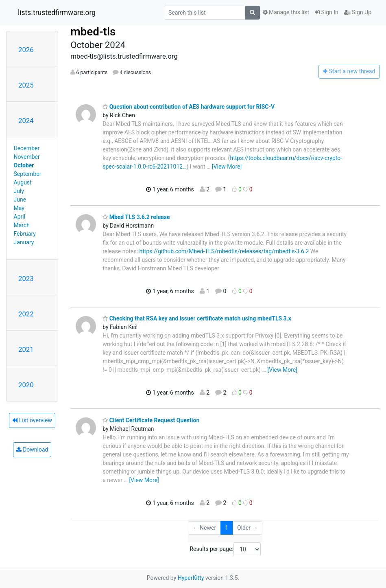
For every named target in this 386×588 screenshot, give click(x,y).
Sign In (327, 12)
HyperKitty (191, 578)
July (19, 191)
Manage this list (286, 12)
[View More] (227, 167)
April (20, 217)
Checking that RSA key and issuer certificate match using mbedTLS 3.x (197, 318)
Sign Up (358, 12)
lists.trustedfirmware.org (57, 13)
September (28, 174)
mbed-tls (93, 32)
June (20, 200)
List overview (32, 420)
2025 (26, 85)
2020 (26, 385)
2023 (26, 279)
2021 (26, 349)
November (27, 157)
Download (32, 450)
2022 (26, 314)
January (24, 242)
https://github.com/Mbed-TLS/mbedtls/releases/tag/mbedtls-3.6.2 (224, 251)
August (23, 182)
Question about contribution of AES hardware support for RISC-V (189, 107)
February (25, 234)
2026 (26, 50)
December (27, 148)
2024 (26, 121)
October (24, 165)
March (22, 225)
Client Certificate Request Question (151, 420)
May (19, 208)
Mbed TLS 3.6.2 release (136, 217)
